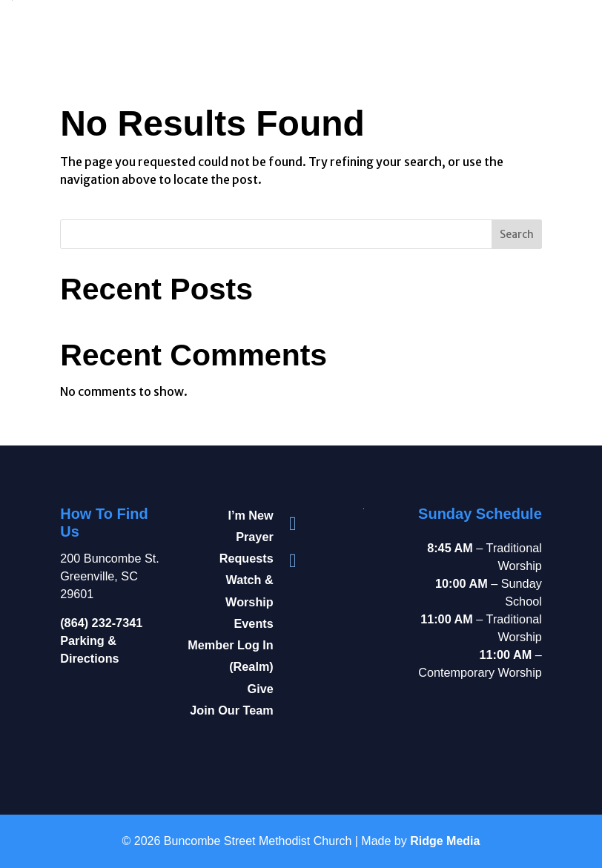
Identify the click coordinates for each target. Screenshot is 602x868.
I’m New (250, 515)
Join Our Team (231, 710)
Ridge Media (445, 841)
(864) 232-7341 (101, 623)
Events (254, 623)
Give (261, 689)
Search (517, 234)
